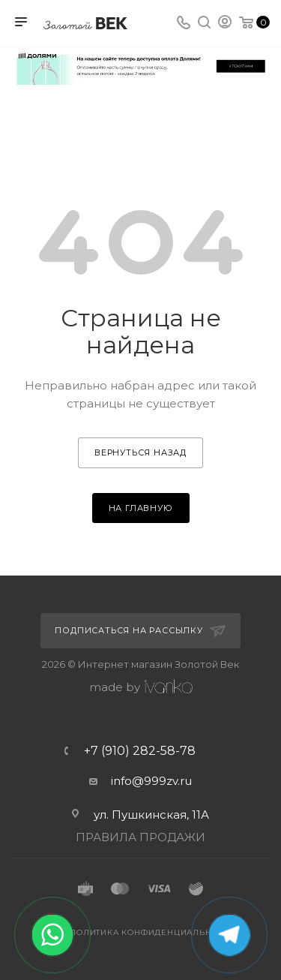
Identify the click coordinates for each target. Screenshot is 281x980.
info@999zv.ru (151, 781)
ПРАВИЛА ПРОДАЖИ (140, 837)
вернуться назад (140, 452)
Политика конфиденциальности (152, 932)
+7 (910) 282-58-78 (140, 751)
